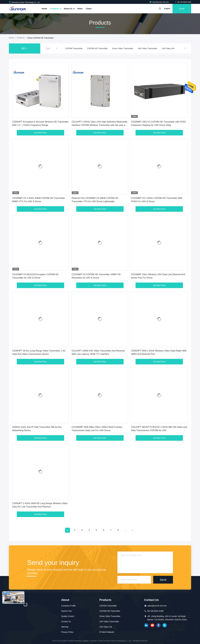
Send (163, 580)
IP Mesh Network (107, 632)
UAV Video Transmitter (147, 48)
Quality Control (68, 616)
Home (44, 9)
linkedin (146, 625)
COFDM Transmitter (74, 48)
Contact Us (66, 622)
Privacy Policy (67, 632)
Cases (89, 9)
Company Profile (68, 606)
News (80, 9)
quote (182, 9)
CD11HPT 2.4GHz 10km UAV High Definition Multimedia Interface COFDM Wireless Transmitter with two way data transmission (100, 125)
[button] (57, 48)
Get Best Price (41, 133)
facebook (158, 625)
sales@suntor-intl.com (159, 2)
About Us (69, 9)
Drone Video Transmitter (123, 48)
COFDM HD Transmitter (97, 48)
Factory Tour (67, 611)
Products (55, 9)
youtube (152, 625)
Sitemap (65, 627)
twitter (165, 625)
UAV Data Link (168, 48)
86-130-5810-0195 (183, 2)
